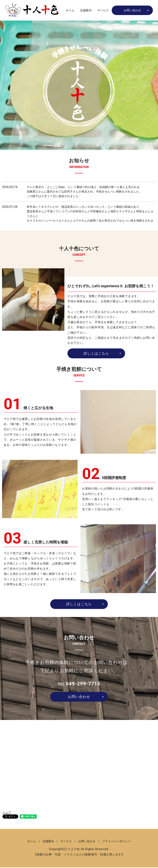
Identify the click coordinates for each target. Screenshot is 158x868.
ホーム (70, 10)
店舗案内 (86, 10)
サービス (103, 10)
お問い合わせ (132, 10)
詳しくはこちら (96, 353)
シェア (7, 813)
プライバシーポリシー (116, 842)
